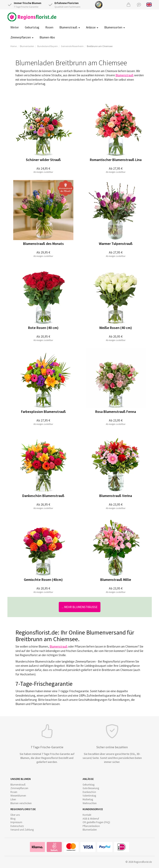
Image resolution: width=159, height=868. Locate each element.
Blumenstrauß (70, 27)
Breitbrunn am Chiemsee (100, 46)
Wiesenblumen (18, 796)
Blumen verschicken (21, 803)
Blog (13, 819)
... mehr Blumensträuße (80, 607)
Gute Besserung (91, 788)
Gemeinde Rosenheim (72, 46)
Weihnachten (90, 803)
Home (14, 46)
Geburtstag (32, 27)
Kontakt (87, 815)
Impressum (16, 822)
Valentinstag (89, 796)
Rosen (49, 27)
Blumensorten (115, 27)
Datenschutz (17, 826)
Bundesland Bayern (48, 46)
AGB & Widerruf (91, 819)
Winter (15, 27)
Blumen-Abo (47, 37)
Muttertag (88, 799)
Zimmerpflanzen (22, 37)
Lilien (13, 799)
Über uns (15, 815)
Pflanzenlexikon (91, 826)
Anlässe (92, 27)
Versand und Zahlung (22, 830)
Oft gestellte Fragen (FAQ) (96, 822)
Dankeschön (89, 792)
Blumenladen (27, 46)
